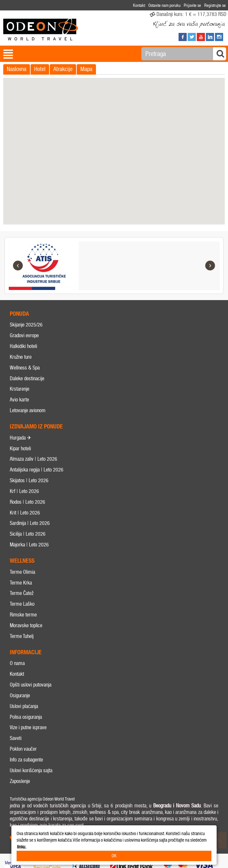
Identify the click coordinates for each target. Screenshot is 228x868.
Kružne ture (21, 357)
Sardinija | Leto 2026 (30, 523)
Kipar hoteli (20, 448)
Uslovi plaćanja (24, 706)
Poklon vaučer (23, 749)
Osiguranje (20, 695)
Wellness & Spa (25, 368)
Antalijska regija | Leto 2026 (37, 470)
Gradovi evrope (24, 336)
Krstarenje (20, 389)
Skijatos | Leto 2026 (29, 480)
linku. (22, 847)
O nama (17, 664)
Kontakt (17, 674)
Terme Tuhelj (22, 636)
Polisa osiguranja (26, 717)
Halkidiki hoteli (23, 346)
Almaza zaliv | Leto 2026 (34, 459)
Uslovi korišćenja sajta (31, 770)
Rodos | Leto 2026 (27, 502)
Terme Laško (22, 604)
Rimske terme (23, 615)
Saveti (16, 738)
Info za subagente (26, 760)
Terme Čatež (22, 593)
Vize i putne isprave (28, 728)
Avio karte (19, 400)
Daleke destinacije (27, 378)
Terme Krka (21, 583)
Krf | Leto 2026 (24, 491)
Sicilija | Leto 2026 (28, 534)
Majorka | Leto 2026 (29, 545)
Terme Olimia (22, 572)
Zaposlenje (20, 781)
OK (114, 856)
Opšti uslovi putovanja (31, 685)
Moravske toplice (26, 625)
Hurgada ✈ (20, 438)
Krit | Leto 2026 (25, 513)
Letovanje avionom (28, 410)
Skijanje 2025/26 (26, 325)
